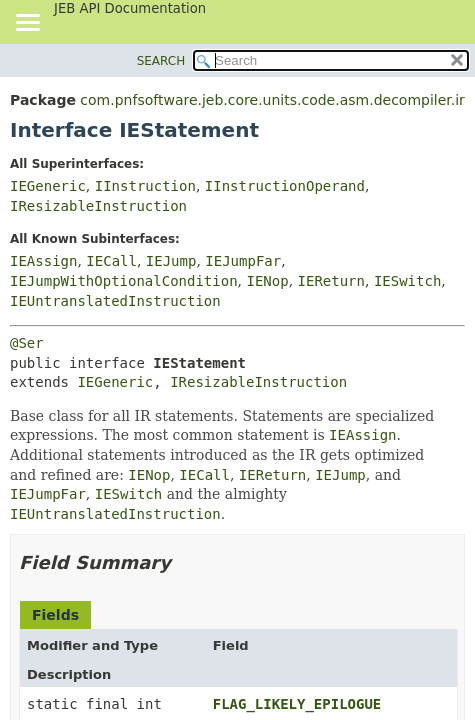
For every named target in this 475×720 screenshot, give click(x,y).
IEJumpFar (243, 261)
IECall (111, 261)
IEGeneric (48, 186)
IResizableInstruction (98, 206)
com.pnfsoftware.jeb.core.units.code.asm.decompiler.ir (272, 100)
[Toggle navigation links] (27, 24)
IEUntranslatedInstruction (115, 301)
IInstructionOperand (285, 186)
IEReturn (331, 281)
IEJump (171, 261)
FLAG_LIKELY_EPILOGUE (297, 704)
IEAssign (43, 261)
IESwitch (407, 281)
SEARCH (161, 61)
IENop (267, 281)
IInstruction (145, 186)
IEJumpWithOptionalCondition (124, 281)
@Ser (27, 343)
